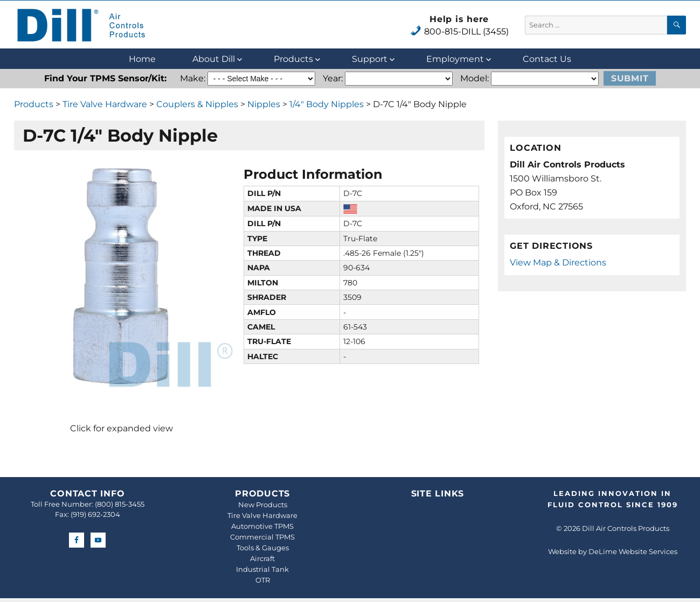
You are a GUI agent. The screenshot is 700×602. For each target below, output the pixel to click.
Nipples (264, 104)
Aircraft (262, 558)
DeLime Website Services (633, 551)
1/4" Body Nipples (327, 104)
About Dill (214, 59)
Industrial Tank (262, 569)
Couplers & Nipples (197, 104)
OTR (263, 580)
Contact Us (547, 59)
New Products (263, 505)
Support (370, 59)
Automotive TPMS (262, 526)
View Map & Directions (558, 262)
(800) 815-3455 (120, 504)
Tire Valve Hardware (105, 104)
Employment (455, 59)
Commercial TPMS (262, 537)
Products (293, 59)
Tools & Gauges (263, 548)
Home (142, 59)
